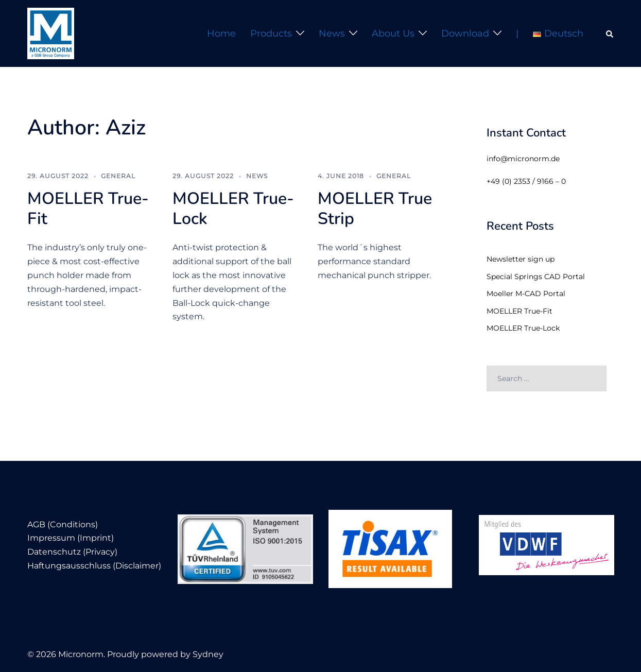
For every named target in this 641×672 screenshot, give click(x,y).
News (332, 33)
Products (271, 33)
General (118, 176)
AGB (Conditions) (63, 524)
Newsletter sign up (521, 259)
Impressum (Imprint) (71, 538)
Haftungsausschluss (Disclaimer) (94, 566)
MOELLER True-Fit (88, 208)
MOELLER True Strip (375, 208)
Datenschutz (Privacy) (72, 552)
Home (221, 33)
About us (393, 33)
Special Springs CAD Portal (536, 277)
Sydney (208, 654)
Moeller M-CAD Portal (526, 294)
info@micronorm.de (523, 159)
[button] (610, 33)
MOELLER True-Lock (233, 208)
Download (465, 33)
